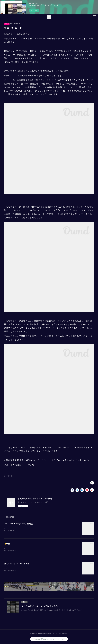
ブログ (7, 24)
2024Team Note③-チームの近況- (19, 524)
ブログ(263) (8, 476)
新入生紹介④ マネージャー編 (17, 564)
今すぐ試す (34, 10)
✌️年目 (7, 544)
